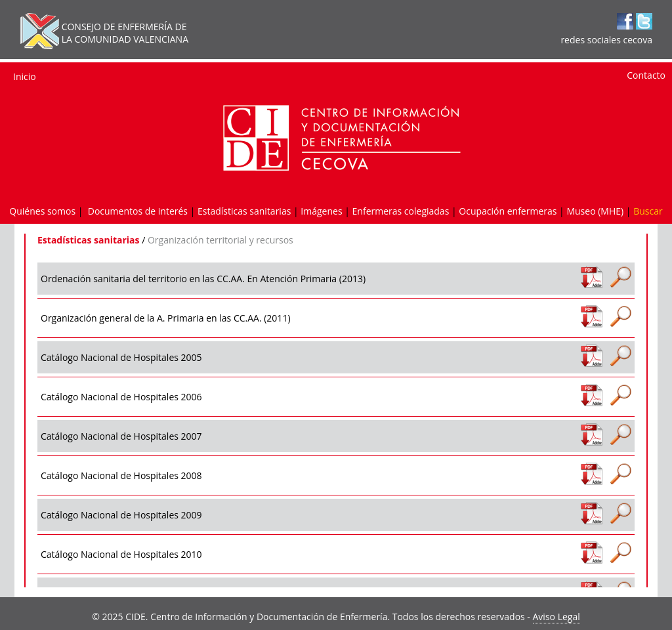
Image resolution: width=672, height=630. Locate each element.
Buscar (648, 211)
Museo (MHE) (595, 211)
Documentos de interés (138, 211)
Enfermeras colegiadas (401, 211)
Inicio (25, 76)
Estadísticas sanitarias (244, 211)
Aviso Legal (556, 617)
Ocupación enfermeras (508, 211)
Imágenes (321, 211)
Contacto (646, 75)
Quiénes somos (42, 211)
